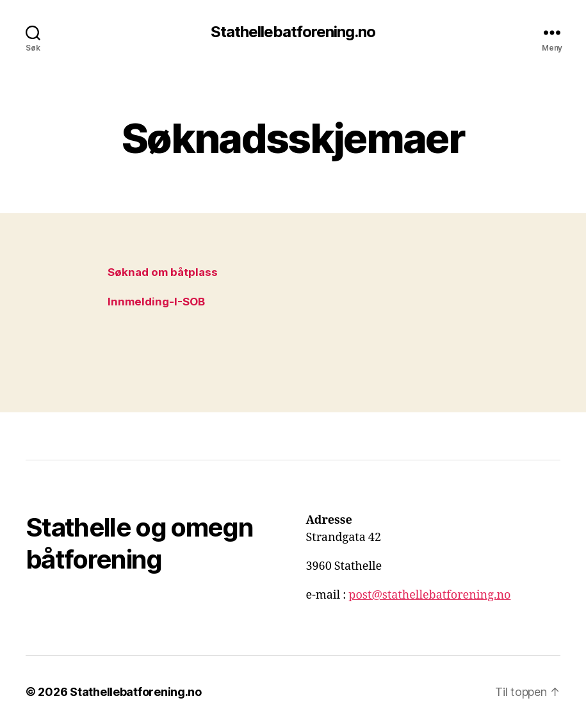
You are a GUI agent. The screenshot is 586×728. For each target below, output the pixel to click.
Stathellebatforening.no (293, 32)
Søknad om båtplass (163, 272)
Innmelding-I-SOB (156, 302)
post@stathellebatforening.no (429, 595)
